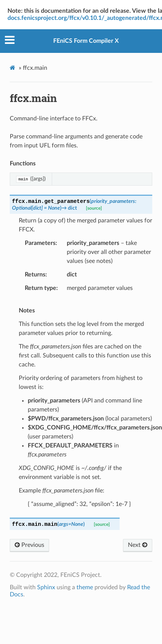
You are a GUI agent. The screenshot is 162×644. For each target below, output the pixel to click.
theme (85, 587)
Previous (29, 545)
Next (138, 545)
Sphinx (46, 587)
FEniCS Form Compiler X (86, 41)
